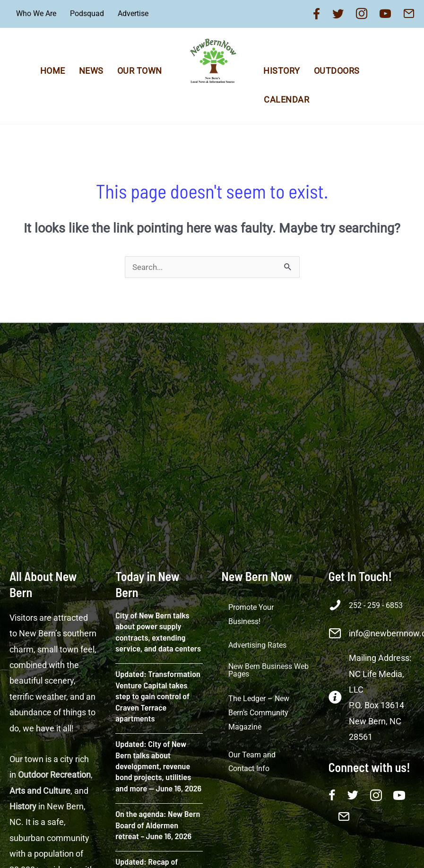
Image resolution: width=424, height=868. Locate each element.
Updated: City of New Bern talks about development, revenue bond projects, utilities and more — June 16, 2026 (158, 766)
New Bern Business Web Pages (268, 670)
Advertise (133, 13)
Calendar (286, 100)
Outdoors (337, 71)
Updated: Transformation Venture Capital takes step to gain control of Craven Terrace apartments (158, 696)
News (91, 71)
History (282, 71)
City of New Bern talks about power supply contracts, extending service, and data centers (158, 632)
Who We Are (36, 13)
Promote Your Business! (251, 614)
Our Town (140, 71)
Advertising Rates (257, 645)
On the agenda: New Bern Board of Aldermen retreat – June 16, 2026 (158, 825)
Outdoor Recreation (54, 775)
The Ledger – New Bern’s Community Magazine (259, 712)
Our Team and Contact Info (252, 762)
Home (53, 71)
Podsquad (87, 13)
